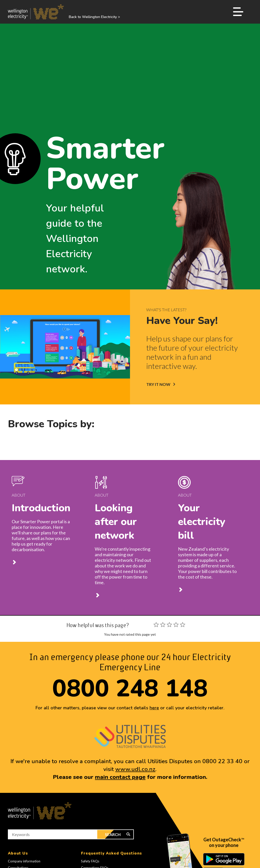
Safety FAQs (90, 861)
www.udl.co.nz (135, 769)
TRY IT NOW (158, 384)
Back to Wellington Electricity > (94, 17)
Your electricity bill (202, 522)
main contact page (120, 777)
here (154, 708)
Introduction (41, 508)
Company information (24, 861)
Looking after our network (116, 522)
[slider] (169, 625)
